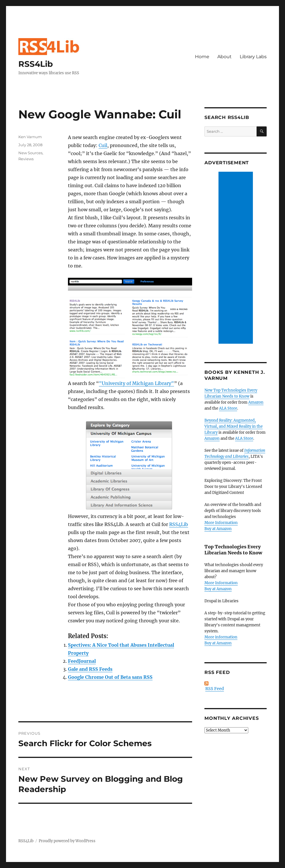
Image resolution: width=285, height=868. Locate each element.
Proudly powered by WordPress (67, 841)
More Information (221, 523)
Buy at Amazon (218, 529)
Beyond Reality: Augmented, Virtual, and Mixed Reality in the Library (234, 426)
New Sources (30, 153)
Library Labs (253, 57)
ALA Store (228, 408)
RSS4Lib (36, 64)
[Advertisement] (237, 258)
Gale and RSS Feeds (90, 669)
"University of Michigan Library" (136, 383)
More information (221, 637)
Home (202, 57)
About (225, 57)
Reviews (26, 159)
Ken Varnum (30, 137)
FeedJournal (82, 661)
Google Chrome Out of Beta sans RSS (110, 677)
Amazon (256, 402)
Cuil (103, 145)
